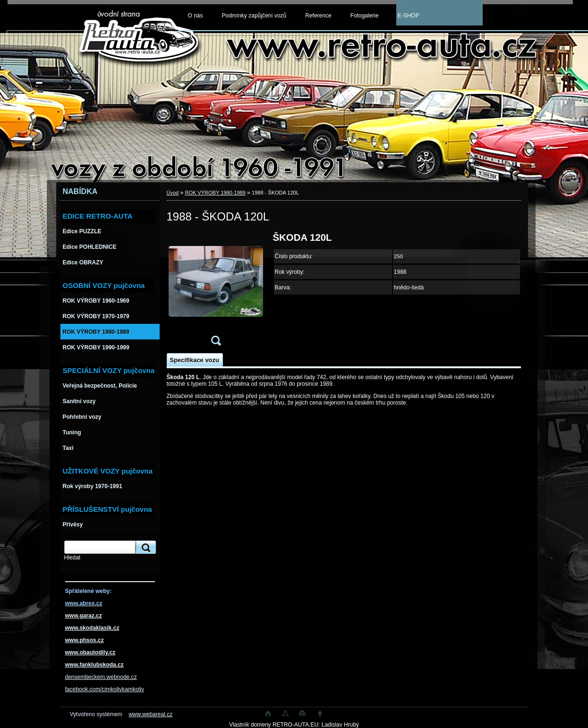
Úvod (173, 193)
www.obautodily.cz (90, 652)
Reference (318, 16)
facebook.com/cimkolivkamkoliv (105, 689)
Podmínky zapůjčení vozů (254, 16)
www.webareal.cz (150, 714)
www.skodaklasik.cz (92, 628)
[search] (145, 547)
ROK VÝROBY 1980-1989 (215, 193)
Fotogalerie (365, 16)
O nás (196, 16)
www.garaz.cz (84, 616)
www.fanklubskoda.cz (94, 665)
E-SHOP (409, 16)
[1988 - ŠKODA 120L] (216, 292)
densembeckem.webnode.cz (101, 677)
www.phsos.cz (85, 640)
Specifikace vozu (195, 360)
